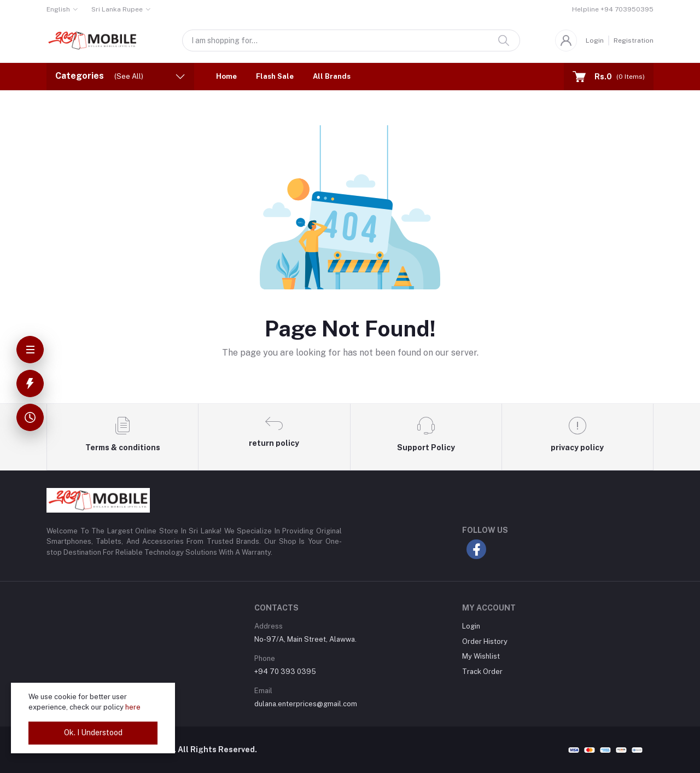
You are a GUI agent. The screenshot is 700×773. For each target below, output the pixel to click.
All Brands (332, 76)
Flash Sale (275, 76)
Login (595, 40)
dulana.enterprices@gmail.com (306, 704)
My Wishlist (481, 656)
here (133, 707)
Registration (634, 40)
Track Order (482, 672)
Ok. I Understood (93, 733)
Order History (485, 641)
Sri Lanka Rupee (117, 9)
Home (226, 76)
